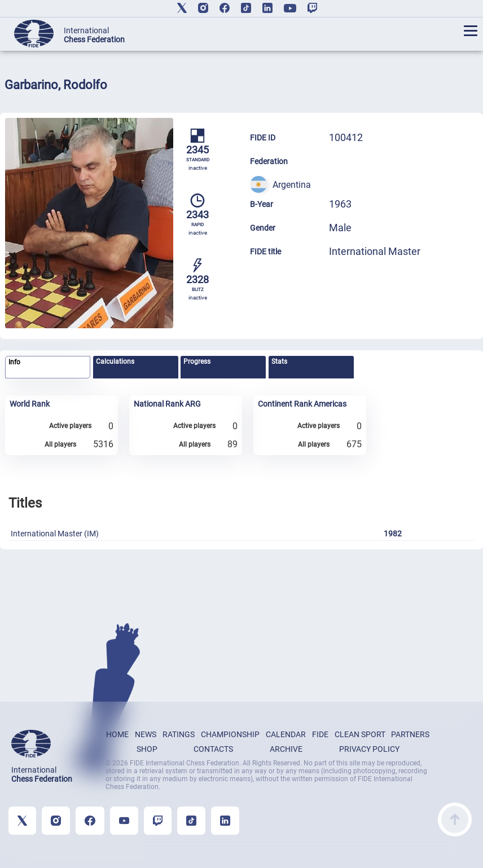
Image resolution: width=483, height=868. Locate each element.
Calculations (115, 362)
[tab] (48, 367)
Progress (197, 362)
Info (14, 362)
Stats (279, 362)
